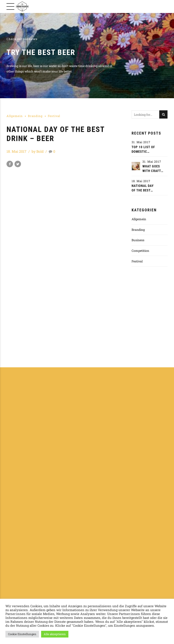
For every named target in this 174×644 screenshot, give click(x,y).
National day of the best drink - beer (143, 188)
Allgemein (15, 116)
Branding (35, 116)
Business (138, 240)
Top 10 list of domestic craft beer (143, 150)
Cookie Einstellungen (22, 634)
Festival (54, 116)
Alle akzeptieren (55, 634)
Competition (140, 251)
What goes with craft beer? (152, 169)
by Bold (38, 151)
